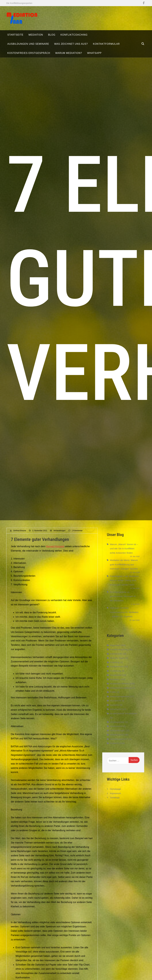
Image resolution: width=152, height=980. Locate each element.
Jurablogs (115, 802)
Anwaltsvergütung (119, 654)
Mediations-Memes (119, 688)
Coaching (115, 667)
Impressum (115, 798)
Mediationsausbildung (121, 692)
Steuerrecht (116, 714)
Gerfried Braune (20, 535)
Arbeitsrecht (116, 658)
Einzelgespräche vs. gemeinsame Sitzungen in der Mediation (123, 601)
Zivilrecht (114, 748)
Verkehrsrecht (117, 739)
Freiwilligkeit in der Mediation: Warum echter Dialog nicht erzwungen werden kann (125, 585)
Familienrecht (117, 671)
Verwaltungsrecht (118, 743)
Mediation (115, 684)
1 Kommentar (77, 535)
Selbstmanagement (120, 701)
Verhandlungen (59, 535)
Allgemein (115, 650)
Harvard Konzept (55, 551)
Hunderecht (116, 679)
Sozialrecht (115, 705)
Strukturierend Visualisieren (124, 718)
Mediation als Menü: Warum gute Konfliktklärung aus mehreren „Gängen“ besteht (124, 569)
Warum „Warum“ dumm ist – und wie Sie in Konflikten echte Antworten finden (124, 553)
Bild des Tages (117, 662)
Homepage (115, 793)
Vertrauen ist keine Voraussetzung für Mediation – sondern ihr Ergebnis (124, 617)
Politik (113, 697)
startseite (114, 709)
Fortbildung (115, 675)
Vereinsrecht (116, 731)
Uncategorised (117, 726)
